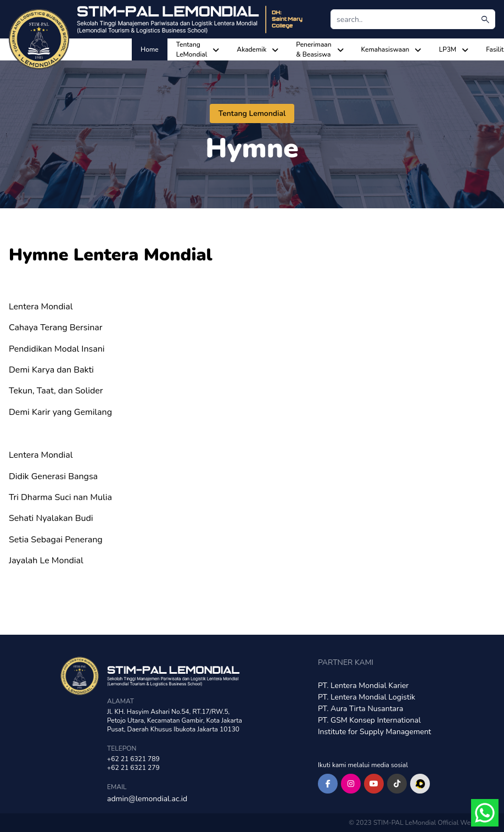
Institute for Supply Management (374, 732)
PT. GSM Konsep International (369, 720)
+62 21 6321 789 (133, 759)
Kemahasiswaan (385, 49)
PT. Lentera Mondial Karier (363, 686)
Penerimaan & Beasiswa (313, 49)
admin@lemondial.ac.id (147, 799)
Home (150, 49)
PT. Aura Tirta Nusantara (360, 709)
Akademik (251, 49)
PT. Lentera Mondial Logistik (366, 697)
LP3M (447, 49)
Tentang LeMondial (192, 49)
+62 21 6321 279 (133, 768)
